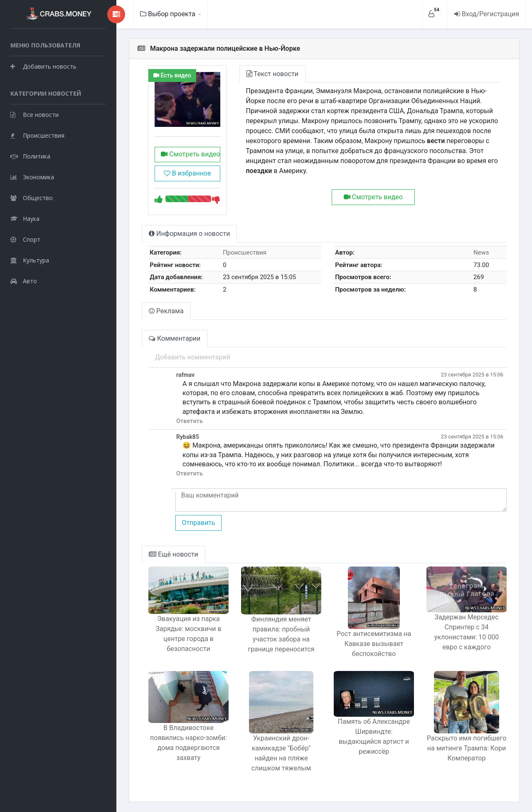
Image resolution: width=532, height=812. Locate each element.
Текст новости (272, 74)
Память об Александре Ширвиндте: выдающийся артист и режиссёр (374, 736)
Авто (24, 281)
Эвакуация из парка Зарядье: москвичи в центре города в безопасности (188, 634)
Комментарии (175, 338)
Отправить (198, 523)
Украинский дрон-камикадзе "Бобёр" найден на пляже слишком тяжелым (281, 753)
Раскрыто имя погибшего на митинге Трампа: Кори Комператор (467, 748)
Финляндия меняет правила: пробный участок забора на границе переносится (281, 634)
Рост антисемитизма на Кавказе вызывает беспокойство (374, 644)
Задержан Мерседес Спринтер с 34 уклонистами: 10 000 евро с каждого (467, 632)
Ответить (190, 421)
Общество (32, 198)
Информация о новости (189, 234)
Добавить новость (43, 66)
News (481, 253)
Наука (25, 219)
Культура (30, 260)
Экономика (32, 177)
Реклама (166, 311)
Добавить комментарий (193, 357)
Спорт (25, 239)
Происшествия (37, 135)
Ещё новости (174, 554)
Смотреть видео (190, 154)
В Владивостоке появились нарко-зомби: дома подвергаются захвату (188, 743)
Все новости (34, 115)
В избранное (187, 173)
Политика (30, 156)
